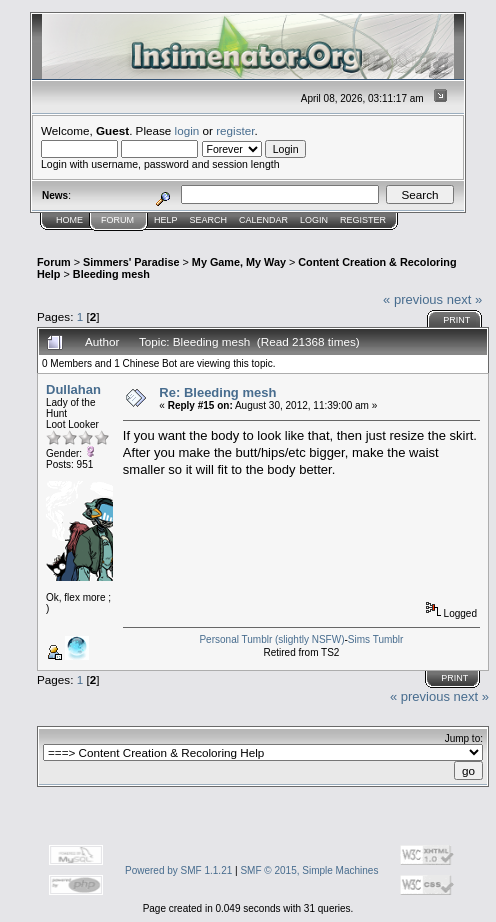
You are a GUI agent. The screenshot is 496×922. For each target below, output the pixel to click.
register (235, 130)
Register (363, 220)
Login (314, 220)
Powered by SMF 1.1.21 (178, 870)
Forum (117, 220)
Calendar (263, 220)
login (187, 130)
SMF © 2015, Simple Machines (309, 870)
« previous (413, 299)
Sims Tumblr (376, 639)
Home (69, 220)
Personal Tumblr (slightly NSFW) (271, 639)
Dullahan (73, 389)
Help (166, 220)
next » (464, 299)
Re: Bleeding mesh (217, 392)
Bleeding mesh (111, 274)
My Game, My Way (239, 262)
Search (209, 220)
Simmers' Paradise (131, 262)
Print (456, 320)
